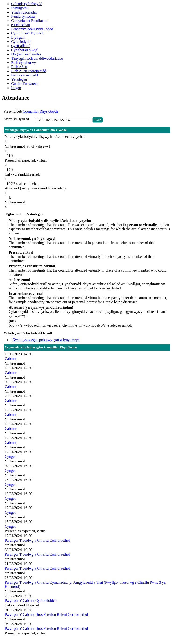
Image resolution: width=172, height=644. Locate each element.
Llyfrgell (18, 37)
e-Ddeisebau (21, 25)
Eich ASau (19, 67)
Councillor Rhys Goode (40, 111)
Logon (16, 88)
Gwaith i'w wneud (25, 84)
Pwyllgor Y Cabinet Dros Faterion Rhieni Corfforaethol (46, 615)
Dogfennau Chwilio (26, 54)
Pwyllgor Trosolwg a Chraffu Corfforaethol (37, 540)
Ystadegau (19, 79)
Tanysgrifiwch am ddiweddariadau (37, 58)
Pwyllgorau (20, 8)
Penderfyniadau (23, 16)
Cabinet (11, 359)
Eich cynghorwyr (24, 63)
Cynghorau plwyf (24, 50)
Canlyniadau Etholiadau (29, 21)
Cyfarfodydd (21, 42)
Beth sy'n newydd (25, 75)
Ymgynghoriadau (24, 12)
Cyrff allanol (21, 46)
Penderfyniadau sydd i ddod (32, 29)
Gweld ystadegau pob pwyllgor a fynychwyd (46, 340)
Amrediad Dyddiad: (17, 119)
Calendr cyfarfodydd (27, 4)
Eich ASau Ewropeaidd (29, 71)
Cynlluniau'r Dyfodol (27, 33)
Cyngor (10, 456)
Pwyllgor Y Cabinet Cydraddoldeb (30, 601)
